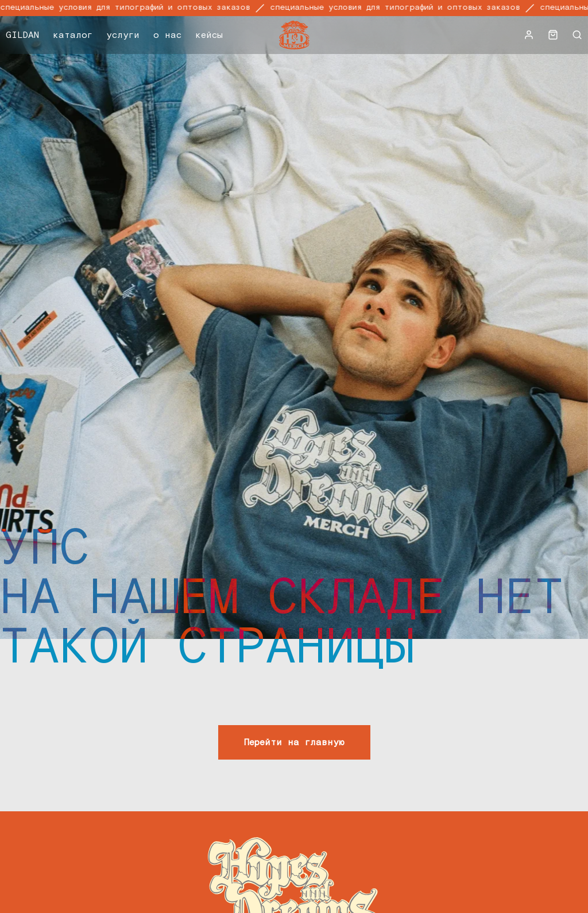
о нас (167, 35)
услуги (123, 35)
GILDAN (22, 35)
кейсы (209, 35)
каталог (73, 35)
